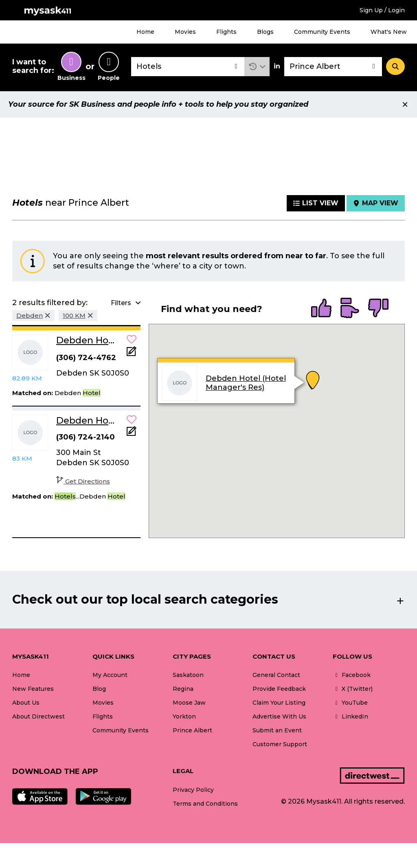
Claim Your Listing (279, 703)
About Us (26, 703)
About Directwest (38, 716)
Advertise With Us (279, 716)
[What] (188, 67)
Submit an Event (277, 730)
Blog (99, 689)
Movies (185, 32)
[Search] (395, 66)
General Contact (276, 675)
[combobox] (188, 67)
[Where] (333, 67)
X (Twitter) (353, 689)
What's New (389, 32)
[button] (257, 67)
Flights (226, 32)
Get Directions (83, 481)
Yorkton (184, 716)
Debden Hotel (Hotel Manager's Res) (246, 383)
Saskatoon (188, 675)
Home (145, 32)
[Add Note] (132, 354)
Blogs (265, 32)
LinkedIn (350, 716)
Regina (183, 689)
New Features (33, 689)
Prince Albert (192, 730)
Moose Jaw (189, 703)
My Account (110, 675)
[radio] (321, 309)
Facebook (352, 675)
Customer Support (280, 744)
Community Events (322, 32)
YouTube (350, 703)
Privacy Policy (193, 790)
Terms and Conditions (205, 804)
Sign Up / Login (382, 10)
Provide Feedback (279, 689)
